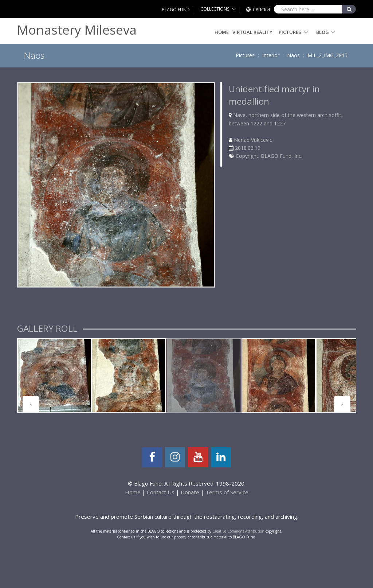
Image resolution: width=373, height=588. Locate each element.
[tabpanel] (54, 375)
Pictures (290, 32)
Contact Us (161, 492)
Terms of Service (227, 492)
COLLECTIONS (215, 9)
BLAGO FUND (176, 10)
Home (222, 32)
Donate (190, 492)
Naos (293, 55)
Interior (271, 55)
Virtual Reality (252, 32)
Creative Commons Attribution (238, 531)
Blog (323, 32)
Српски (261, 10)
